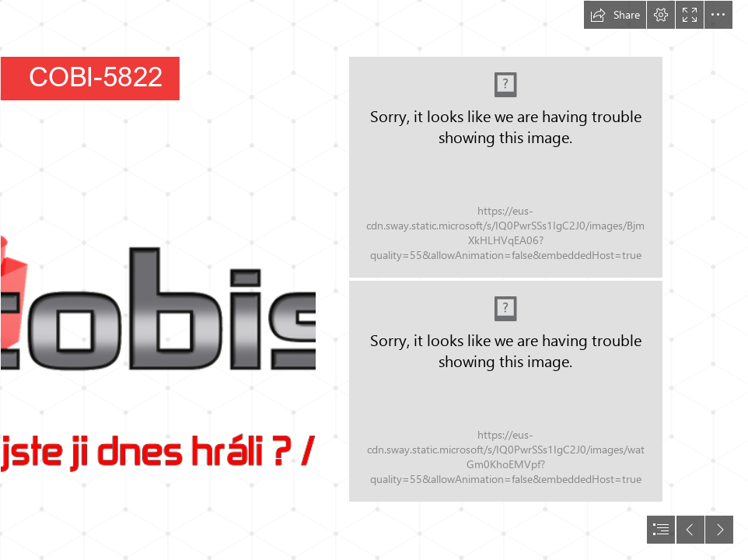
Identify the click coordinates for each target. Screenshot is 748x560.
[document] (374, 280)
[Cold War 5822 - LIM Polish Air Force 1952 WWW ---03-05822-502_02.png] (506, 391)
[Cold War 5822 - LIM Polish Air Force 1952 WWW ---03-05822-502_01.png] (506, 167)
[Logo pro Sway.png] (157, 280)
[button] (615, 15)
